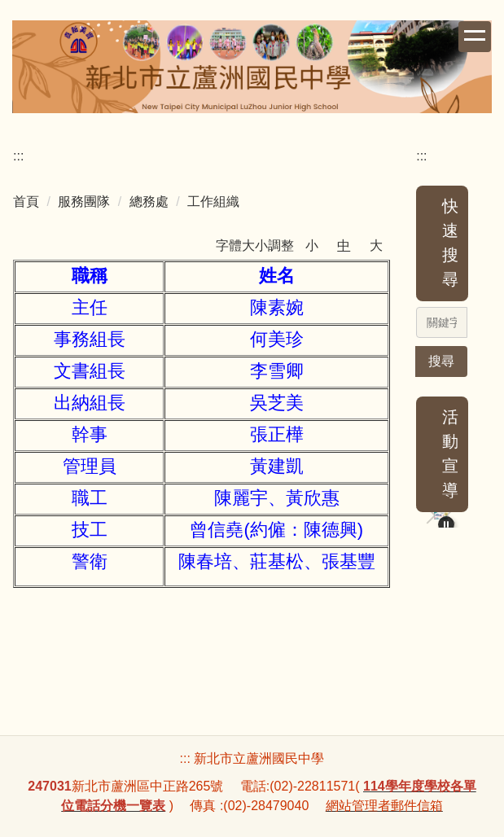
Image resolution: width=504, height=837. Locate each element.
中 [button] (344, 245)
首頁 (26, 202)
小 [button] (312, 245)
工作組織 (213, 202)
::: (18, 156)
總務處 (149, 202)
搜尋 (441, 361)
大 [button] (376, 245)
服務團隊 (84, 202)
